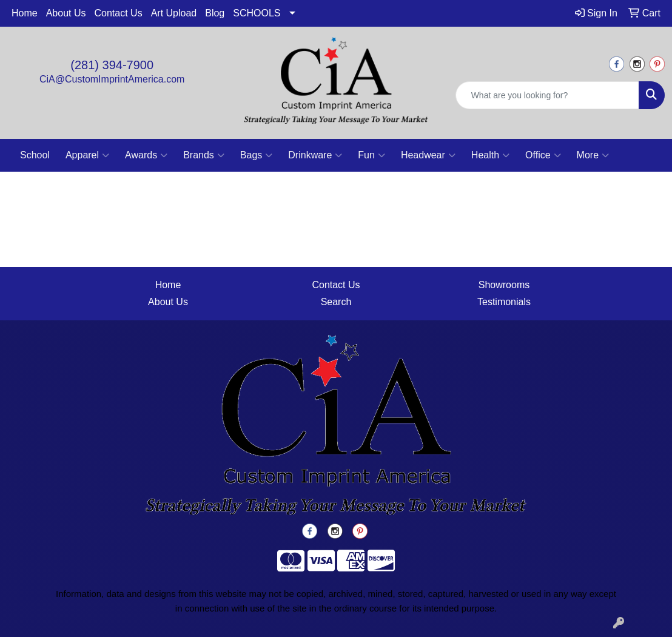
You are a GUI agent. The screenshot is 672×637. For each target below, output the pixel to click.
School (35, 155)
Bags (256, 155)
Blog (215, 13)
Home (25, 13)
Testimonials (504, 302)
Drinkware (315, 155)
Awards (146, 155)
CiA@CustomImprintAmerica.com (112, 79)
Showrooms (504, 285)
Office (543, 155)
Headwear (428, 155)
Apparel (87, 155)
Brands (204, 155)
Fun (371, 155)
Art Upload (174, 13)
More (593, 155)
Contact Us (119, 13)
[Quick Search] (547, 95)
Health (490, 155)
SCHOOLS (257, 13)
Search (336, 302)
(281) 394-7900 (112, 65)
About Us (66, 13)
